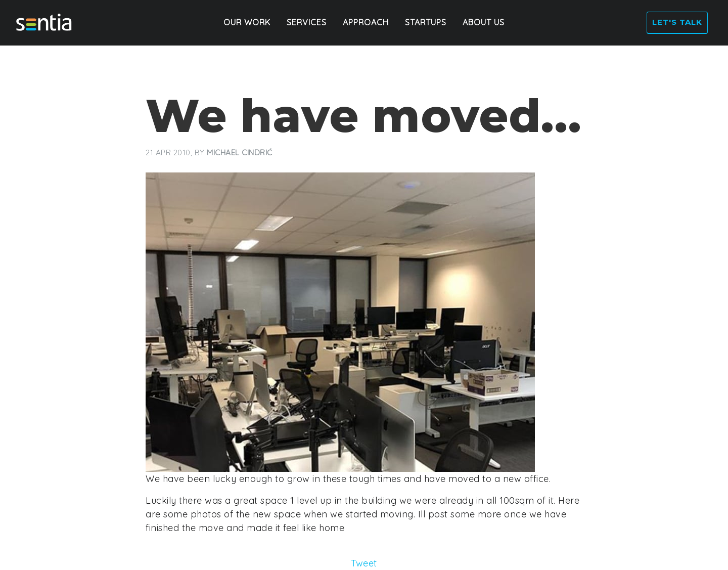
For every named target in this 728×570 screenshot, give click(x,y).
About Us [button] (484, 23)
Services (307, 23)
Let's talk (675, 23)
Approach (366, 23)
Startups (426, 23)
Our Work (247, 23)
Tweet (364, 563)
